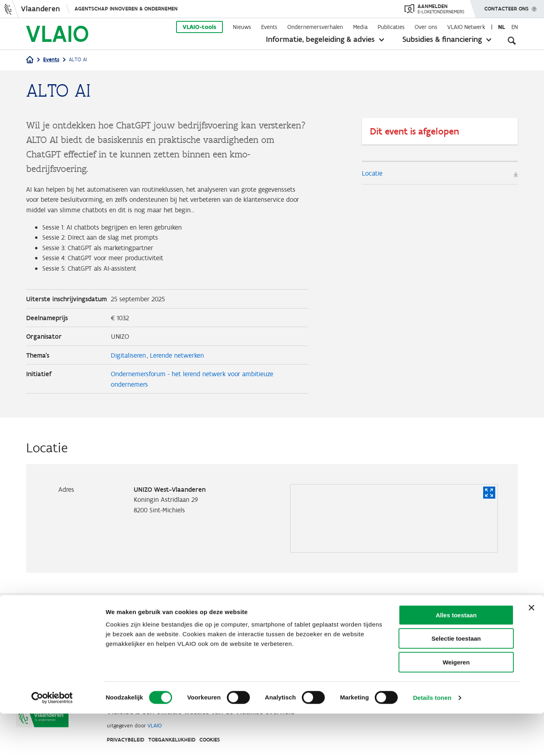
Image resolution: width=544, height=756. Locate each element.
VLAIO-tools (199, 27)
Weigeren (456, 705)
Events (269, 27)
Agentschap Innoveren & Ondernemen (126, 9)
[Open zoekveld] (512, 40)
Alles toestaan (456, 658)
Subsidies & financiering (442, 39)
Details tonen (432, 740)
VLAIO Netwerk (466, 27)
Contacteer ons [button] (507, 6)
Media (360, 27)
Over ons (426, 27)
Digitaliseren (130, 373)
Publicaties (391, 27)
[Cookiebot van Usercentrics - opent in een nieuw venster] (52, 740)
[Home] (30, 60)
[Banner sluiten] (532, 650)
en (515, 27)
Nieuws (242, 27)
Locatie (373, 173)
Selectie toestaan (456, 681)
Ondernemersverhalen (315, 27)
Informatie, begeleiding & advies (320, 39)
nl (501, 27)
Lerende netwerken (182, 373)
